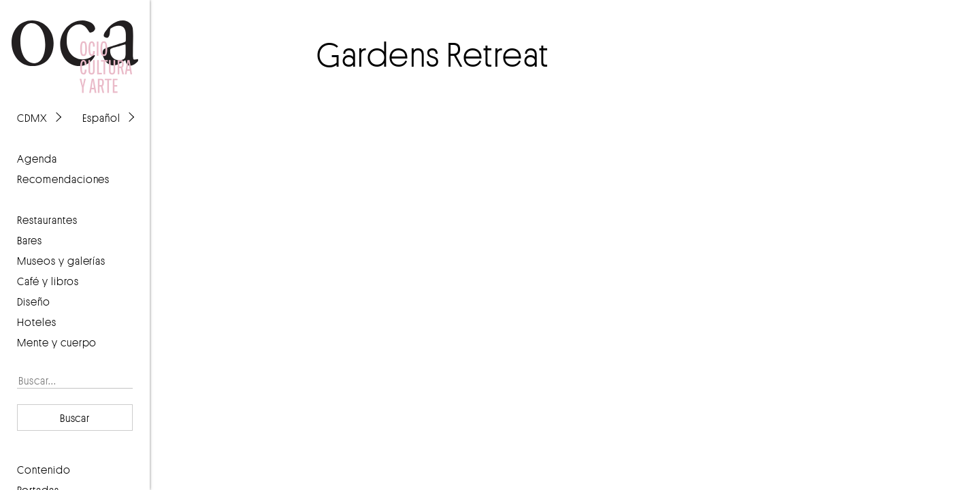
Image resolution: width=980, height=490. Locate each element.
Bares (30, 240)
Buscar (75, 418)
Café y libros (48, 281)
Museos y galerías (61, 261)
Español (101, 118)
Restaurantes (47, 220)
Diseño (34, 301)
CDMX (32, 118)
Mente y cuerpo (57, 342)
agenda (37, 159)
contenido (44, 470)
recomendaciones (63, 179)
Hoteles (37, 322)
